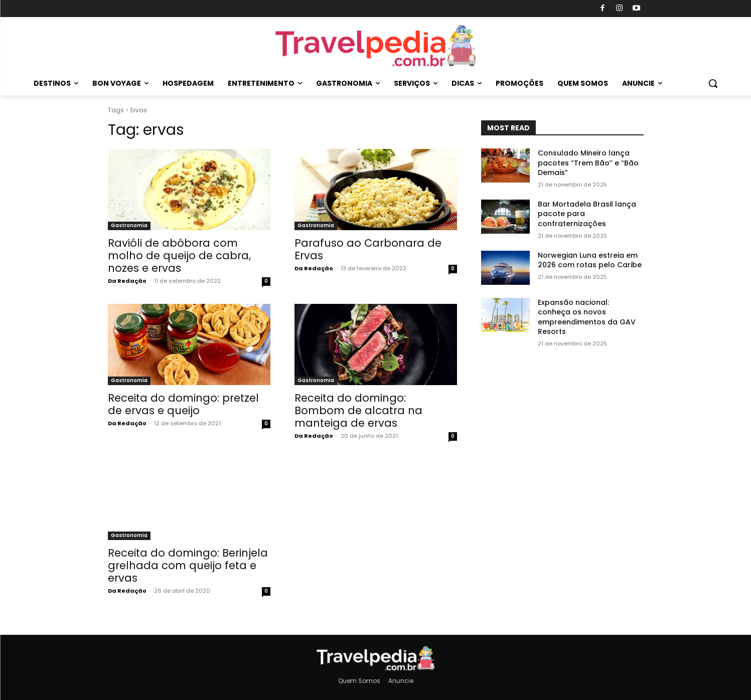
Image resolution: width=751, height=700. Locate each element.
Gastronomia (129, 225)
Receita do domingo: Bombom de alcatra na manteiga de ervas (358, 410)
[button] (713, 83)
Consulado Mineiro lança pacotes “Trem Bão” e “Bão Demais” (588, 163)
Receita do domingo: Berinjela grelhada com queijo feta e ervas (188, 565)
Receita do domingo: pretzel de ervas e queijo (183, 404)
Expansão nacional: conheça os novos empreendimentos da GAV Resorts (587, 317)
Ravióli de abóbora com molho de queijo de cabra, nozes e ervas (179, 255)
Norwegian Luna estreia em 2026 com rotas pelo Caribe (590, 260)
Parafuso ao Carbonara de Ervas (368, 249)
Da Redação (127, 281)
